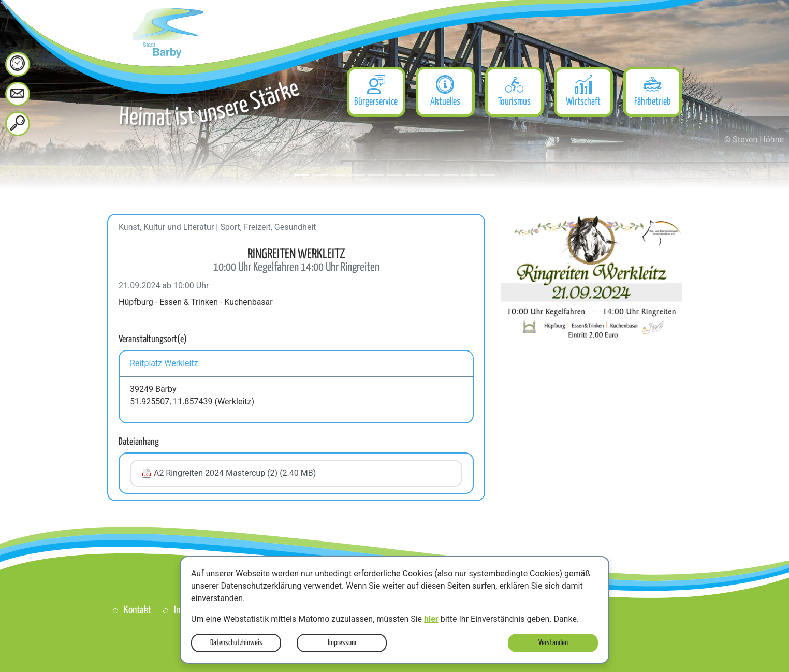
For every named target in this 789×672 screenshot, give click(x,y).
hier (431, 619)
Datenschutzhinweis (236, 643)
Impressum (342, 643)
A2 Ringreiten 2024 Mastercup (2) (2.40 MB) (229, 473)
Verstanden (553, 643)
